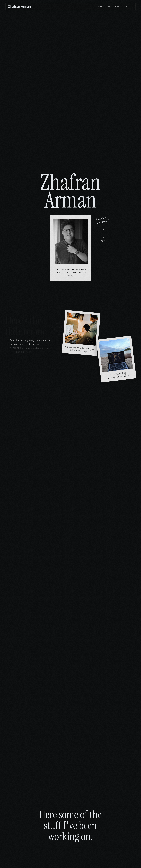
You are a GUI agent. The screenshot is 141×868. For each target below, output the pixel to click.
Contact (128, 6)
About (99, 6)
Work (109, 6)
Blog (118, 6)
